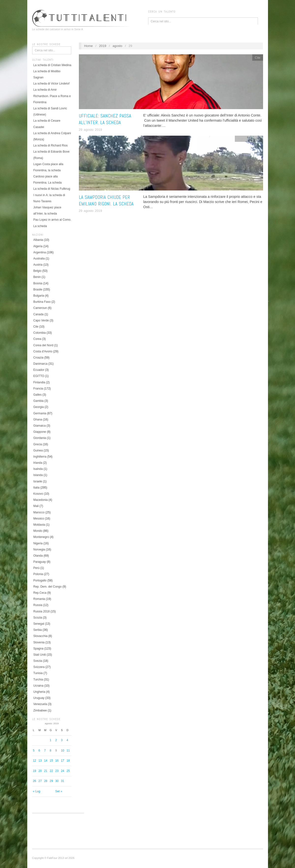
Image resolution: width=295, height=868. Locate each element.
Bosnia (38, 283)
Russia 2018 (42, 611)
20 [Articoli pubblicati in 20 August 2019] (40, 771)
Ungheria (39, 692)
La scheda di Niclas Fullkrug (52, 189)
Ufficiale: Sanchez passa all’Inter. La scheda (105, 119)
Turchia (38, 680)
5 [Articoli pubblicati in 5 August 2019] (34, 751)
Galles (38, 395)
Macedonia (41, 500)
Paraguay (40, 562)
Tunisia (38, 673)
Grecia (38, 444)
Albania (38, 240)
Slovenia (39, 642)
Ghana (38, 420)
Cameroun (40, 308)
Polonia (38, 574)
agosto (117, 46)
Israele (38, 481)
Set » (59, 791)
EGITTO (39, 376)
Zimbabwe (40, 710)
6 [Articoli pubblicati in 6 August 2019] (39, 751)
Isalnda (38, 469)
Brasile (38, 289)
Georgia (39, 407)
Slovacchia (41, 636)
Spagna (38, 649)
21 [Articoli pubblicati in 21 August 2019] (46, 771)
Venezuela (40, 704)
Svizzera (39, 667)
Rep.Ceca (40, 593)
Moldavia (39, 525)
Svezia (38, 661)
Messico (39, 519)
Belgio (37, 271)
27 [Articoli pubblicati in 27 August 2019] (40, 781)
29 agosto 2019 (91, 130)
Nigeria (38, 543)
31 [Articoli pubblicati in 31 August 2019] (63, 781)
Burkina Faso (42, 302)
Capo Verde (41, 320)
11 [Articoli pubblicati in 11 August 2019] (68, 751)
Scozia (38, 618)
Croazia (38, 358)
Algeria (38, 246)
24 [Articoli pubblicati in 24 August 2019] (63, 771)
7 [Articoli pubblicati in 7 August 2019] (45, 751)
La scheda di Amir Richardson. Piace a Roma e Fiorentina (52, 96)
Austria (38, 265)
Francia (38, 389)
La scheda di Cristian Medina (52, 65)
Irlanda (38, 463)
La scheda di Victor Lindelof (51, 84)
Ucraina (38, 686)
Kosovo (38, 494)
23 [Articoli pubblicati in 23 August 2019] (57, 771)
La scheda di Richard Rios (51, 145)
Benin (37, 277)
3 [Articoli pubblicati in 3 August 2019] (62, 740)
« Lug (37, 791)
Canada (39, 314)
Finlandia (39, 382)
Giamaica (40, 426)
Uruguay (39, 698)
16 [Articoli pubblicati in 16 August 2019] (57, 761)
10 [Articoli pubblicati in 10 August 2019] (63, 751)
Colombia (40, 333)
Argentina (40, 252)
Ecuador (39, 370)
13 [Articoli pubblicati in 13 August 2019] (40, 761)
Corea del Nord (43, 345)
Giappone (40, 432)
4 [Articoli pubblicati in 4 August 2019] (67, 740)
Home (88, 46)
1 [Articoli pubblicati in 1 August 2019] (50, 740)
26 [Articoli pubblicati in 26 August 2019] (35, 781)
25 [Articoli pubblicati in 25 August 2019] (68, 771)
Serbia (38, 630)
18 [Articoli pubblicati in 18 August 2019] (68, 761)
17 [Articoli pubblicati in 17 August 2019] (63, 761)
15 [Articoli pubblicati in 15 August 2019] (51, 761)
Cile (36, 327)
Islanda (38, 475)
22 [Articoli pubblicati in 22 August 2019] (51, 771)
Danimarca (41, 364)
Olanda (38, 556)
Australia (39, 259)
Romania (39, 599)
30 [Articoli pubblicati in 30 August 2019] (57, 781)
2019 (103, 46)
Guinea (38, 450)
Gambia (39, 401)
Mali (36, 506)
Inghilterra (40, 457)
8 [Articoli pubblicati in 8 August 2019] (50, 751)
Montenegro (41, 537)
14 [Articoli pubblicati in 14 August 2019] (46, 761)
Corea (37, 339)
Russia (38, 605)
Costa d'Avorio (43, 351)
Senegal (39, 624)
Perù (36, 568)
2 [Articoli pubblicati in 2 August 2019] (56, 740)
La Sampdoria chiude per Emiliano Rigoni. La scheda (106, 201)
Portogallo (40, 580)
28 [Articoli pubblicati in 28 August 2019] (46, 781)
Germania (40, 413)
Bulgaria (39, 296)
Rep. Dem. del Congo (48, 587)
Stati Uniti (40, 655)
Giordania (40, 438)
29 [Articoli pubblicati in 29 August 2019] (51, 781)
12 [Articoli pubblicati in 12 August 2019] (35, 761)
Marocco (39, 512)
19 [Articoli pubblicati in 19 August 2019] (35, 771)
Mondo (38, 531)
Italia (36, 488)
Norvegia (39, 550)
